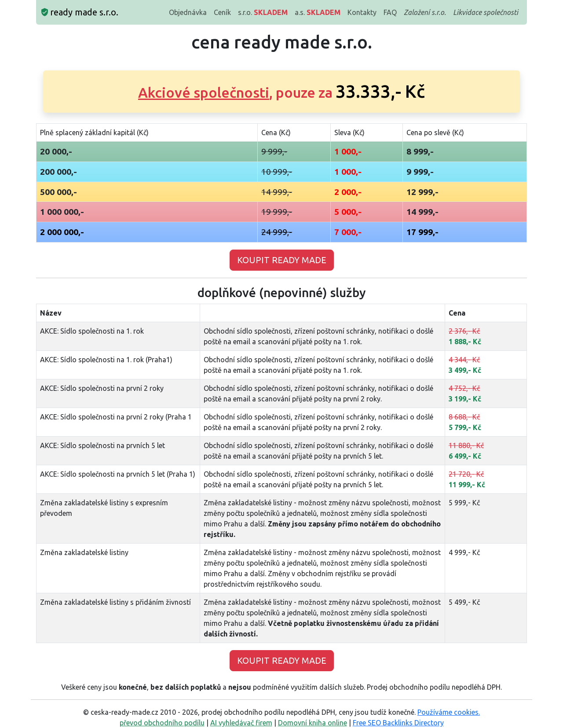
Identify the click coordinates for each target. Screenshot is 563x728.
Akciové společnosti (204, 92)
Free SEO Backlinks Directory (398, 723)
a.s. (318, 12)
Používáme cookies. (449, 712)
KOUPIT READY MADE (282, 260)
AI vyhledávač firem (241, 723)
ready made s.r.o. (80, 12)
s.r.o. (263, 12)
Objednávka (188, 12)
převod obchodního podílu (162, 723)
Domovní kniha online (313, 723)
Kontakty (362, 12)
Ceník (222, 12)
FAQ (390, 12)
